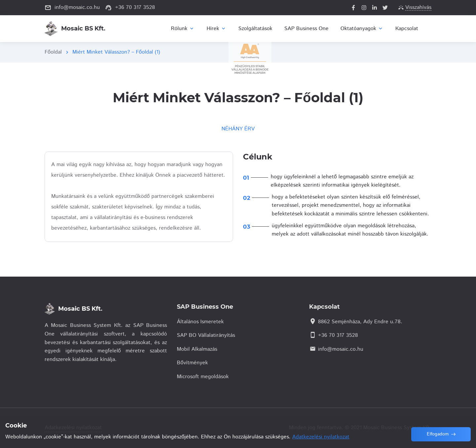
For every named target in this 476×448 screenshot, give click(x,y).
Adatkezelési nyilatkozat (321, 437)
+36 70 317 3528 (338, 335)
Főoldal (53, 52)
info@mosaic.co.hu (341, 349)
